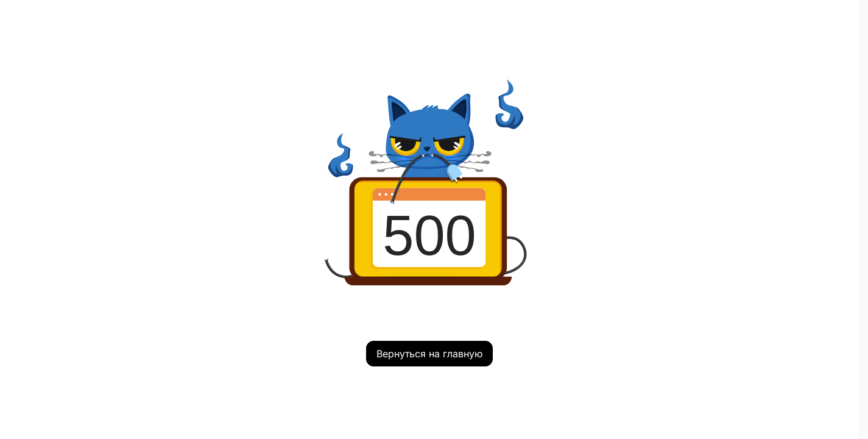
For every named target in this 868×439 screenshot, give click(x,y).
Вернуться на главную (429, 354)
